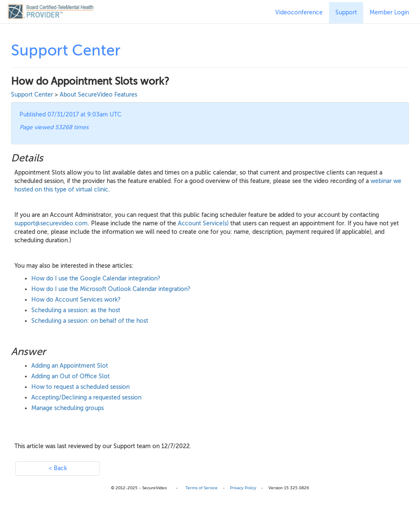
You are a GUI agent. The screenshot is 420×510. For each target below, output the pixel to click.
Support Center (32, 95)
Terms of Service (202, 488)
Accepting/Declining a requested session (86, 398)
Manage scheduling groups (68, 408)
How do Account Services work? (76, 300)
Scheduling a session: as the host (76, 310)
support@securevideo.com (51, 223)
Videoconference (299, 12)
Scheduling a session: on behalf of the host (90, 321)
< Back (58, 468)
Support (346, 12)
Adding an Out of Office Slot (70, 376)
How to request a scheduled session (80, 387)
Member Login (389, 12)
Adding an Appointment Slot (70, 366)
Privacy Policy (243, 488)
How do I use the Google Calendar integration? (96, 279)
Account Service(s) (203, 223)
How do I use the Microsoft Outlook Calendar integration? (111, 289)
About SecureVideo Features (98, 95)
